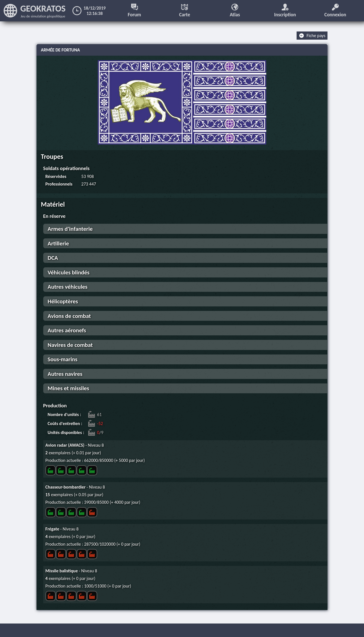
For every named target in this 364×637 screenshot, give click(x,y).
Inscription (285, 11)
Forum (134, 11)
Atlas (235, 11)
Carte (185, 11)
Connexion (335, 11)
